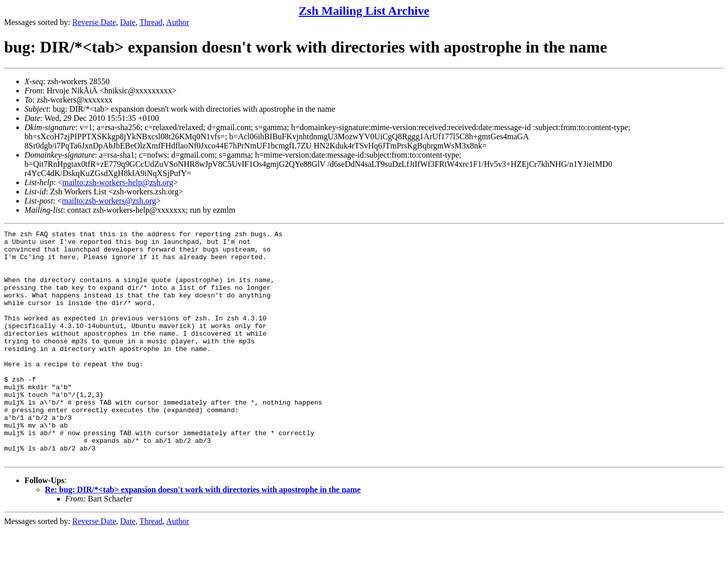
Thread (151, 22)
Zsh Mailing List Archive (364, 11)
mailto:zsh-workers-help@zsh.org (118, 182)
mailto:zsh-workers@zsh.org (109, 201)
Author (178, 22)
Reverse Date (94, 22)
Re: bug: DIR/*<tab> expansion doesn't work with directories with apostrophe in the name (203, 535)
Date (128, 22)
